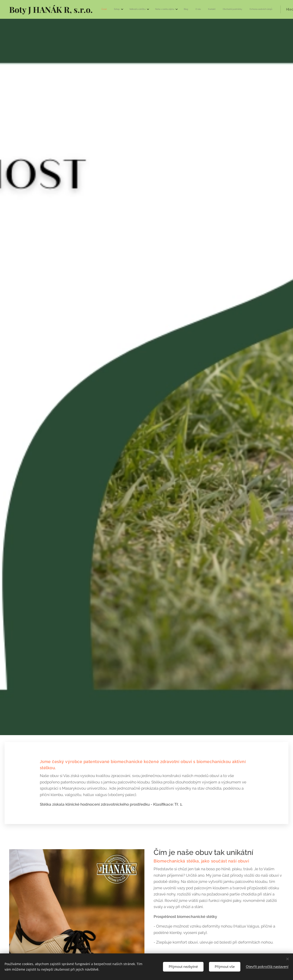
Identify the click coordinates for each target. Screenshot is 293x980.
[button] (245, 9)
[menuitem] (159, 9)
